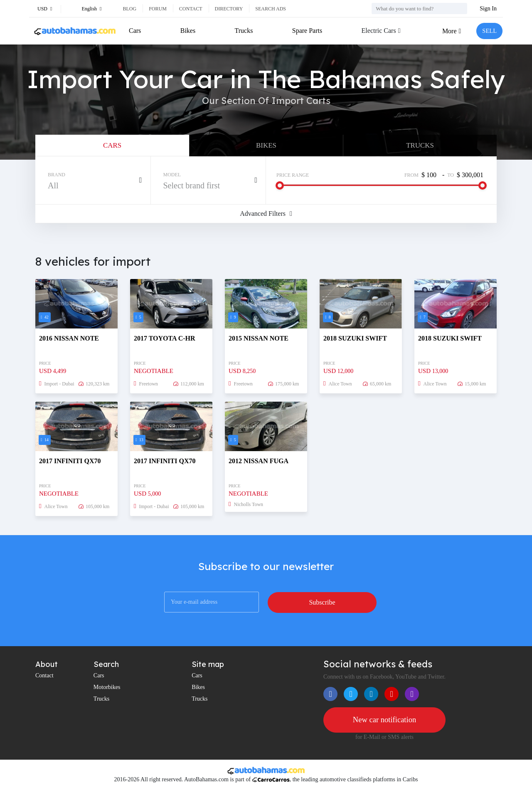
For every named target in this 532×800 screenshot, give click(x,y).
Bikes (187, 31)
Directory (229, 9)
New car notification (384, 723)
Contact (191, 9)
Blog (129, 9)
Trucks (243, 31)
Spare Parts (305, 31)
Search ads (271, 9)
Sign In (488, 9)
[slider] (280, 189)
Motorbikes (107, 690)
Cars (135, 31)
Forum (158, 9)
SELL (488, 31)
